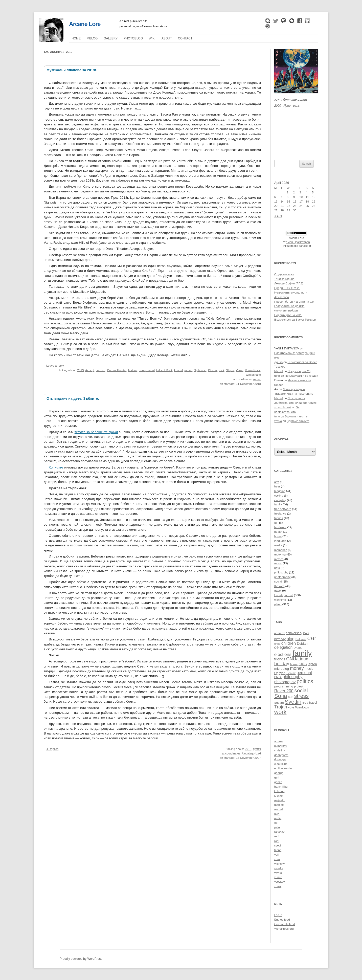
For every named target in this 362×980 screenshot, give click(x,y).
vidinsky (279, 864)
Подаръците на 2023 (288, 315)
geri (277, 777)
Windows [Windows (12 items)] (302, 707)
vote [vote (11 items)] (291, 707)
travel (278, 591)
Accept (90, 370)
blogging (280, 491)
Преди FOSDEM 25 (287, 288)
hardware (280, 527)
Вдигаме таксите (296, 416)
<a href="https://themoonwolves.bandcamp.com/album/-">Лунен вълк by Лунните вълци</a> (296, 127)
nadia (278, 818)
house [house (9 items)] (294, 664)
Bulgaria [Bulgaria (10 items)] (301, 639)
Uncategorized (251, 753)
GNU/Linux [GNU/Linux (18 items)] (297, 659)
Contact (185, 38)
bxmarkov (281, 746)
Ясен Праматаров (298, 242)
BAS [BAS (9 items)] (306, 633)
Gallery (111, 38)
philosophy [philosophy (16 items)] (293, 677)
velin (277, 855)
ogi (276, 823)
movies (279, 559)
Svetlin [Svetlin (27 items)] (293, 702)
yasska (279, 868)
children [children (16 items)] (289, 643)
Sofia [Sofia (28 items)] (281, 696)
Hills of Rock (164, 370)
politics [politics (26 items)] (305, 681)
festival (133, 370)
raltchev (279, 832)
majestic (280, 800)
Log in (278, 915)
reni (277, 836)
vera (277, 859)
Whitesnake (253, 375)
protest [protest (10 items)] (299, 686)
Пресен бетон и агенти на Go (294, 302)
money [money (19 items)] (297, 668)
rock (222, 370)
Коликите (56, 467)
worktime (280, 600)
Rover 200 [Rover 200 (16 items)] (284, 691)
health (278, 532)
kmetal (178, 370)
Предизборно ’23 (299, 371)
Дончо (278, 362)
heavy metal (147, 370)
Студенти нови (284, 274)
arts (277, 482)
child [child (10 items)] (277, 644)
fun (276, 523)
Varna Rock (253, 370)
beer (277, 486)
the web (279, 586)
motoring (280, 554)
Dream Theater (117, 370)
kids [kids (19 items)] (303, 664)
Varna (240, 370)
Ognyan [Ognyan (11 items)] (280, 673)
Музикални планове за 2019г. (72, 70)
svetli (278, 845)
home (278, 536)
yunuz (278, 877)
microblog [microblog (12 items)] (282, 669)
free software (283, 509)
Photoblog (133, 38)
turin (277, 376)
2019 (81, 370)
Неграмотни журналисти (291, 293)
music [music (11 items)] (309, 669)
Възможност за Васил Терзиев (295, 320)
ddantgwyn (281, 755)
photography (282, 577)
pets (277, 568)
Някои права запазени (296, 246)
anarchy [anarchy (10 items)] (279, 633)
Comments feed (285, 924)
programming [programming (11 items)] (284, 686)
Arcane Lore (85, 24)
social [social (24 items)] (301, 690)
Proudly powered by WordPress (81, 959)
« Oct (278, 216)
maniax (279, 805)
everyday (280, 500)
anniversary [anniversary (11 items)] (294, 633)
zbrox (278, 886)
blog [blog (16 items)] (291, 639)
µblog (92, 38)
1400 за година (284, 279)
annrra (278, 741)
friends (279, 518)
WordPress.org (284, 929)
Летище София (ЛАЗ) (289, 283)
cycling (279, 496)
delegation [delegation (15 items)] (283, 647)
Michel (278, 371)
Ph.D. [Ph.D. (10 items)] (278, 677)
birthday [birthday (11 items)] (280, 639)
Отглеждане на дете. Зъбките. (73, 398)
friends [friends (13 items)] (280, 659)
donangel (280, 759)
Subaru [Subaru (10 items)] (279, 703)
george (279, 773)
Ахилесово (282, 297)
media (278, 545)
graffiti (257, 749)
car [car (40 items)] (312, 638)
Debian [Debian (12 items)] (302, 644)
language (280, 541)
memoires (281, 550)
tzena (278, 850)
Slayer (230, 370)
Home (76, 38)
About (167, 38)
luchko (278, 796)
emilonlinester (283, 768)
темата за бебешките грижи (96, 432)
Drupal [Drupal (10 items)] (298, 648)
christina (280, 750)
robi (277, 841)
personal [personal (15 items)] (304, 673)
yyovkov (280, 882)
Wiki (152, 38)
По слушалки (297, 398)
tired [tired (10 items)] (305, 703)
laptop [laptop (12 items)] (312, 664)
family (278, 504)
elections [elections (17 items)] (283, 654)
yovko (278, 421)
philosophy (281, 572)
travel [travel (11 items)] (313, 703)
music (188, 370)
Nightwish (200, 370)
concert (101, 370)
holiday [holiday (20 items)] (282, 664)
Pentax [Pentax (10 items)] (291, 673)
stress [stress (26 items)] (301, 696)
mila (277, 814)
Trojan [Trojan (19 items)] (281, 707)
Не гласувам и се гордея (302, 376)
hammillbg (281, 787)
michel (278, 809)
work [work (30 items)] (280, 712)
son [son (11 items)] (290, 697)
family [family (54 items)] (302, 653)
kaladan (279, 791)
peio (277, 827)
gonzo (278, 782)
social (278, 582)
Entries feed (282, 920)
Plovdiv (213, 370)
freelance (280, 514)
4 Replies (52, 749)
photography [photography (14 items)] (285, 682)
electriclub (281, 764)
